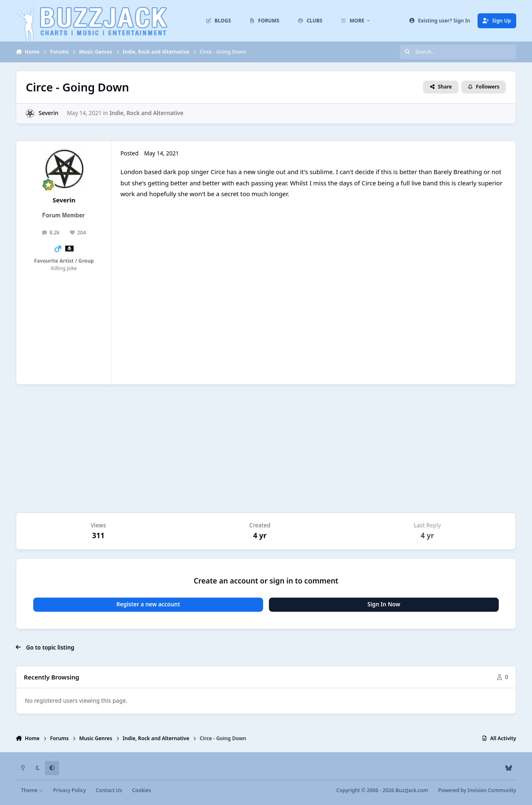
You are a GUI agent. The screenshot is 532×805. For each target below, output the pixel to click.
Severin (49, 113)
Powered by (477, 790)
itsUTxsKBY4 (224, 292)
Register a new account (148, 604)
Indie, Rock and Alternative (147, 113)
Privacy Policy (69, 790)
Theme (32, 790)
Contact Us (109, 790)
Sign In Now (384, 604)
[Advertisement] (266, 448)
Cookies (142, 790)
